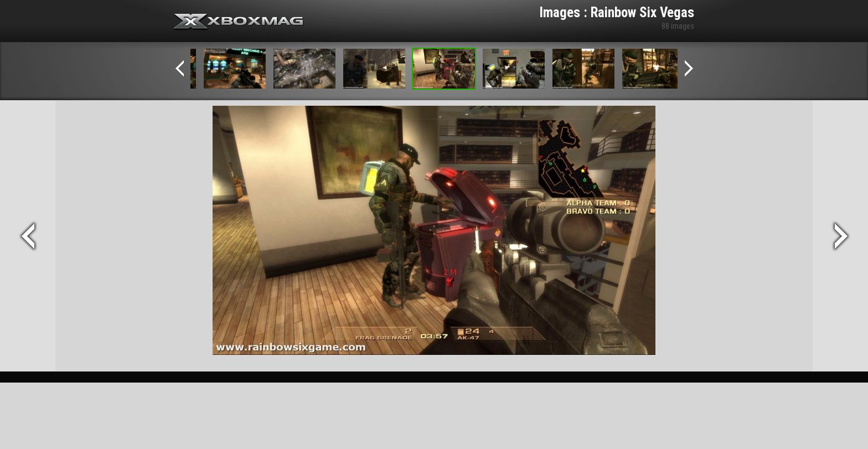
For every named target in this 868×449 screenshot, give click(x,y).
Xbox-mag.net (239, 22)
